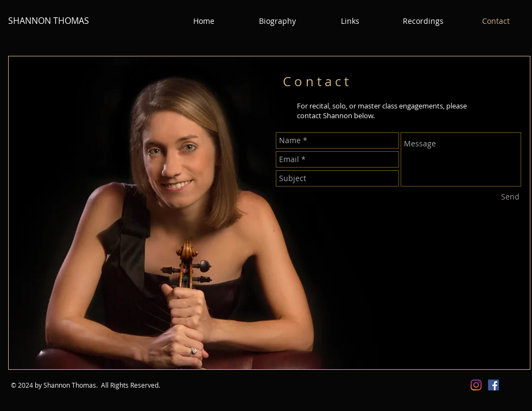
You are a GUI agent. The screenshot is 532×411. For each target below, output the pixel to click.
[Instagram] (476, 385)
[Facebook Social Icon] (493, 385)
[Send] (510, 197)
